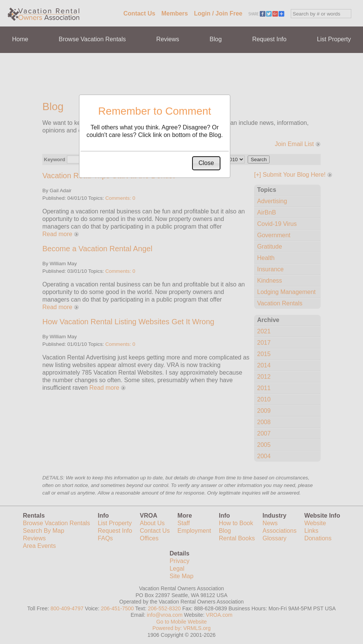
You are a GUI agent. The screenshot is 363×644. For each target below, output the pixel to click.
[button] (206, 163)
